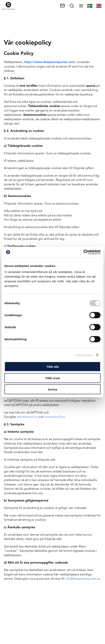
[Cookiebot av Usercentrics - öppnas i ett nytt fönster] (84, 252)
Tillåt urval (53, 378)
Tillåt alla (52, 367)
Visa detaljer (84, 355)
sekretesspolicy (27, 417)
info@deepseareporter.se (83, 579)
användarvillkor (55, 417)
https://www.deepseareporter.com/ (50, 62)
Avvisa (52, 389)
